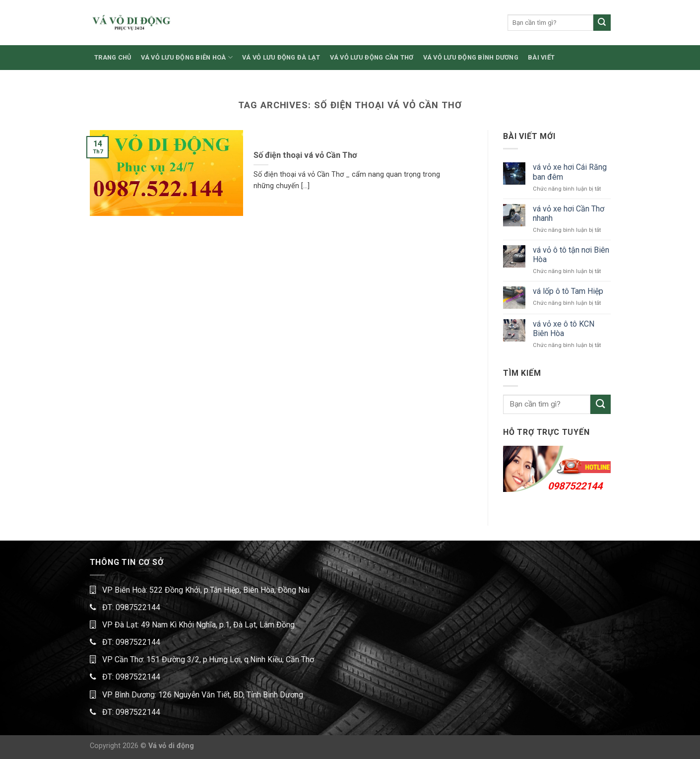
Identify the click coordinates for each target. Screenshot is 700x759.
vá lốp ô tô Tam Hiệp (568, 291)
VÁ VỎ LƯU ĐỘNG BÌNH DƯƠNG (471, 57)
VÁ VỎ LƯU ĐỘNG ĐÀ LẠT (281, 57)
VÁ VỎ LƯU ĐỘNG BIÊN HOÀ (187, 57)
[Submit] (602, 23)
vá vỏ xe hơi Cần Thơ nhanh (569, 213)
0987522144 (575, 486)
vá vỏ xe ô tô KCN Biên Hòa (564, 329)
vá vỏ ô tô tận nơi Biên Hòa (571, 255)
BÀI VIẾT (541, 57)
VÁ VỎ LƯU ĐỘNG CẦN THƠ (372, 57)
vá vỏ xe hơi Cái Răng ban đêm (570, 172)
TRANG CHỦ (113, 57)
